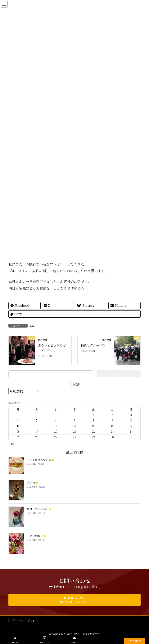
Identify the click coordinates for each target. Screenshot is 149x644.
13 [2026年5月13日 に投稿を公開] (56, 426)
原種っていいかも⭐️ (39, 509)
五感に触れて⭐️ (37, 536)
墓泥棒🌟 (33, 483)
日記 (32, 326)
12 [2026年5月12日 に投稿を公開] (37, 426)
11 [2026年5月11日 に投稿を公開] (18, 426)
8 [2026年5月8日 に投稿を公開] (93, 420)
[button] (74, 600)
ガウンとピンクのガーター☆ (52, 348)
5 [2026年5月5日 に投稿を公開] (37, 420)
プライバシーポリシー (25, 620)
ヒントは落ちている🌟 (41, 460)
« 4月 (11, 444)
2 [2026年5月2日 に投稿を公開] (112, 415)
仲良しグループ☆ (93, 345)
